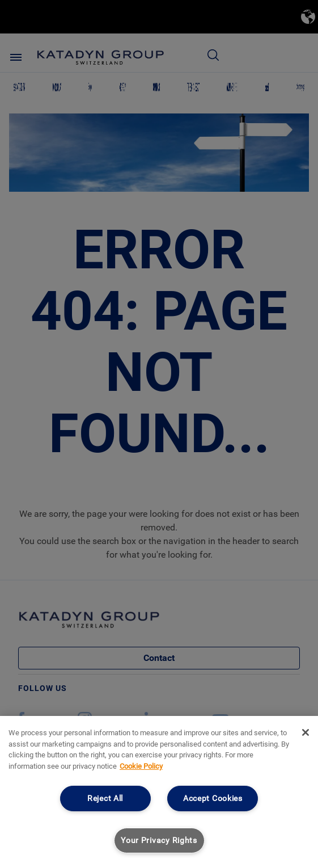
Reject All (105, 799)
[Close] (306, 732)
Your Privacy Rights (159, 840)
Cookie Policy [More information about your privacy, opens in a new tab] (141, 766)
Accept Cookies (213, 799)
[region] (159, 792)
